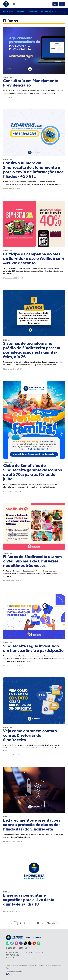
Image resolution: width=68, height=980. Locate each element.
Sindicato (8, 12)
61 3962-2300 (12, 948)
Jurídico (33, 12)
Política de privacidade (14, 971)
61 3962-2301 (25, 948)
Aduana (21, 12)
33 (38, 923)
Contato (57, 12)
